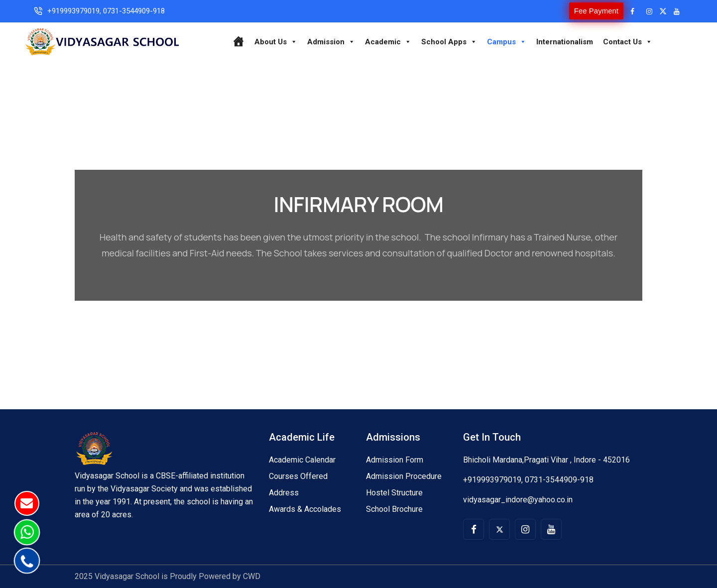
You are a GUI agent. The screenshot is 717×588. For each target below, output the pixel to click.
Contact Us (628, 42)
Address (284, 493)
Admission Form (395, 460)
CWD (252, 576)
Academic (388, 42)
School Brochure (394, 509)
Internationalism (565, 42)
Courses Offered (298, 476)
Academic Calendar (302, 460)
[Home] (238, 42)
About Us (276, 42)
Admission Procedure (404, 476)
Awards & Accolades (305, 509)
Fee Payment (596, 11)
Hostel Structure (394, 493)
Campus (507, 42)
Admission (331, 42)
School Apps (449, 42)
